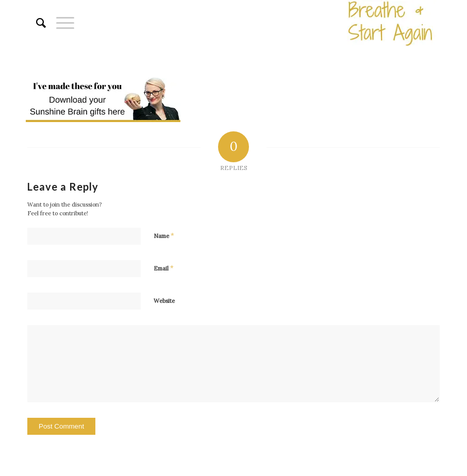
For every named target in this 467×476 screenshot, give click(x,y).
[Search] (36, 23)
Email (164, 268)
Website (164, 301)
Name (164, 236)
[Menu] (60, 23)
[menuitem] (36, 23)
